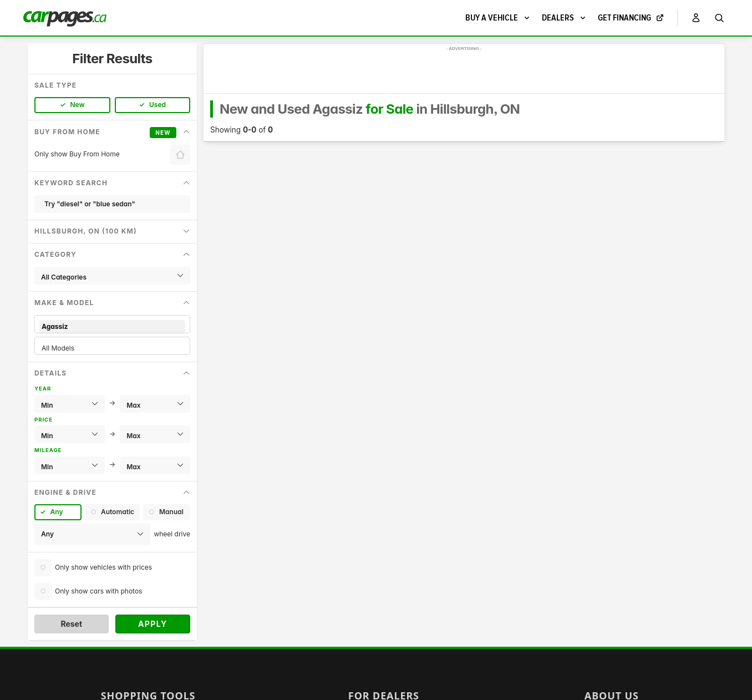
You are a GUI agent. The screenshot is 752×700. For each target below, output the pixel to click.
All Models (112, 348)
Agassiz (112, 326)
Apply (153, 624)
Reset (71, 624)
